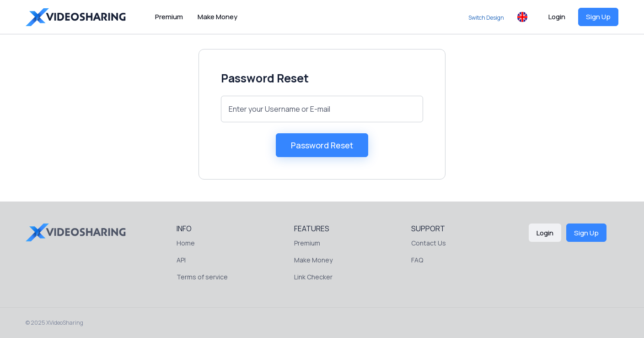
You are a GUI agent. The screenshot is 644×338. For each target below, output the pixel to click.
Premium (169, 17)
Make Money (217, 17)
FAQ (417, 260)
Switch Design (486, 18)
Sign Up (598, 17)
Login (557, 17)
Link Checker (313, 277)
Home (186, 243)
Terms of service (202, 277)
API (181, 260)
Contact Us (429, 243)
